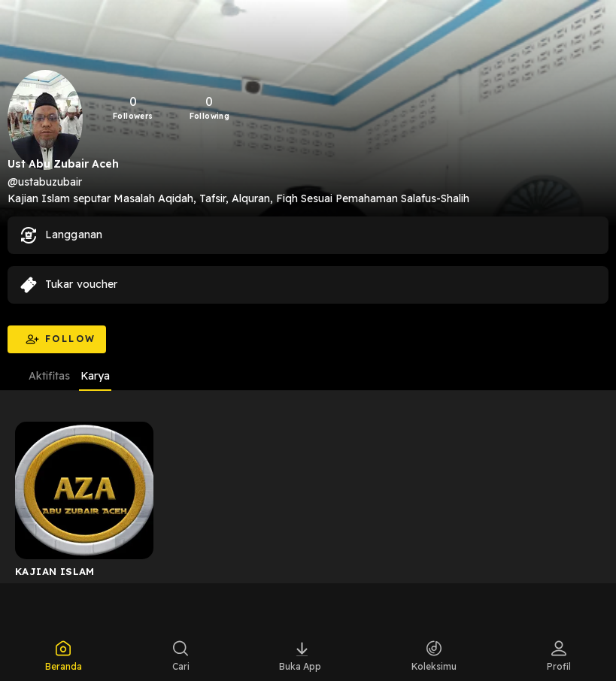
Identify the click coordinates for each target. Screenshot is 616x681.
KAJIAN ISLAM (55, 571)
